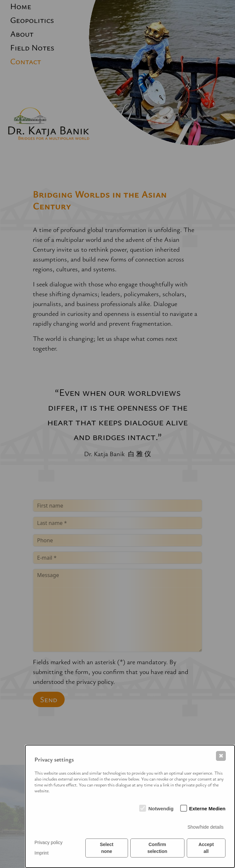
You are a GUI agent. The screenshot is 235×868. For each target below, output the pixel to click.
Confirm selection (157, 848)
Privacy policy (49, 842)
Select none (107, 848)
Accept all (206, 848)
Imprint (42, 853)
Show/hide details (205, 827)
